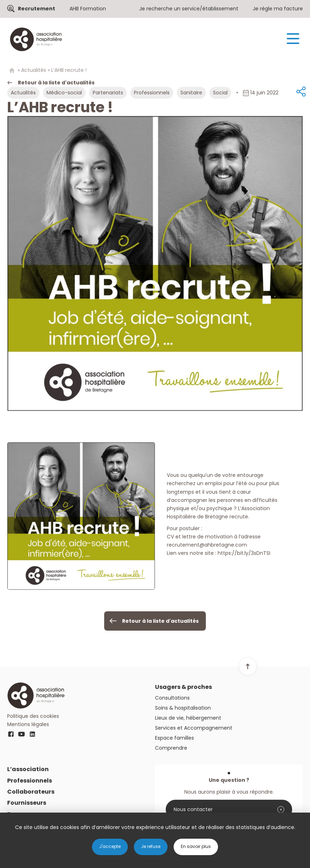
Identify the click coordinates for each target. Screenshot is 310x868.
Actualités (34, 70)
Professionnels (152, 93)
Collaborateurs (31, 792)
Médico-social (64, 93)
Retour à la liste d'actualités (56, 83)
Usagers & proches (183, 687)
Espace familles (175, 738)
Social (220, 93)
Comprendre (171, 748)
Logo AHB (36, 39)
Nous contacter (193, 809)
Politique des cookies (33, 716)
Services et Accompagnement (194, 728)
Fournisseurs (27, 803)
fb (11, 734)
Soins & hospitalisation (183, 708)
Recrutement (37, 9)
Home (12, 71)
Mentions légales (28, 724)
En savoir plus (196, 846)
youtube (21, 734)
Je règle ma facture (278, 9)
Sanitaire (191, 93)
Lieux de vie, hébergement (188, 718)
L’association (28, 769)
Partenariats (108, 93)
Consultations (172, 698)
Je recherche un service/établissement (189, 9)
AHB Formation (88, 9)
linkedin (32, 734)
